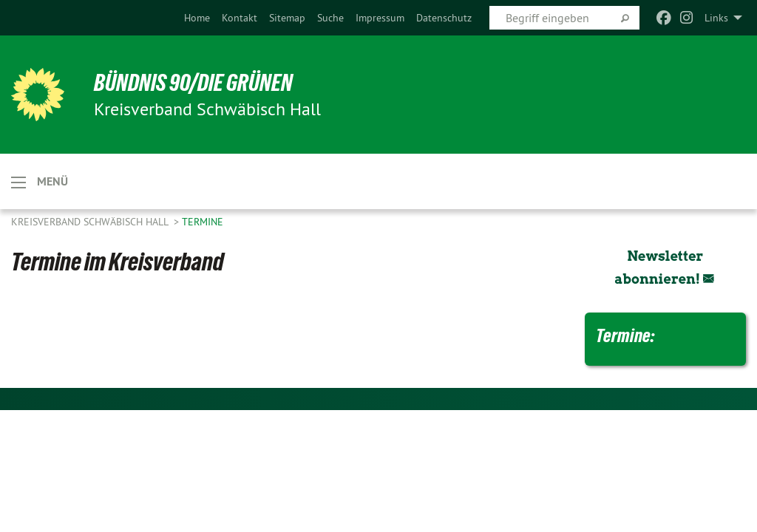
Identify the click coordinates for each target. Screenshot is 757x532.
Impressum (380, 18)
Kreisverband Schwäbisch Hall (91, 222)
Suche (330, 18)
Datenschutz (444, 18)
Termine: (625, 335)
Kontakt (240, 18)
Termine (203, 222)
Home (197, 18)
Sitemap (287, 18)
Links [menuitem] (716, 18)
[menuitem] (197, 18)
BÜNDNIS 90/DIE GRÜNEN (193, 83)
